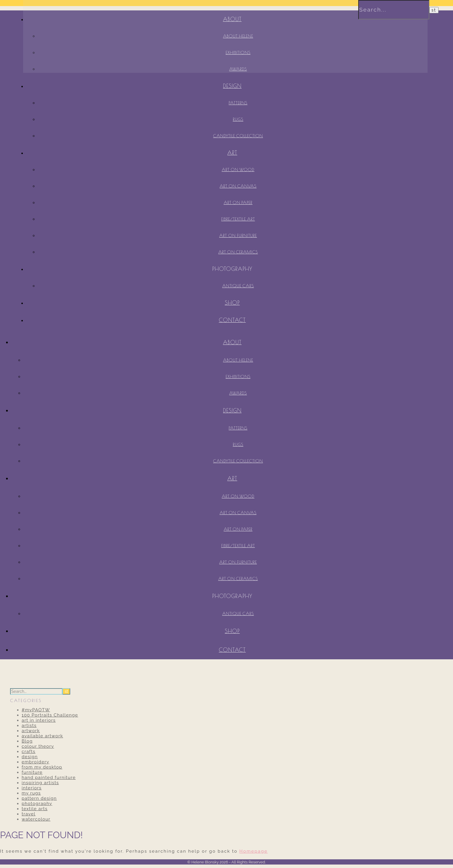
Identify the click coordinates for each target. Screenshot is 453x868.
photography (37, 804)
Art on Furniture (238, 235)
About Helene (238, 360)
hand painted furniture (49, 778)
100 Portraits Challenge (50, 715)
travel (29, 814)
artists (29, 726)
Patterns (238, 103)
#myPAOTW (36, 710)
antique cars (238, 286)
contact (232, 320)
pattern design (39, 798)
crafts (29, 752)
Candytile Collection (238, 136)
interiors (32, 788)
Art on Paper (238, 202)
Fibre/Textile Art (238, 219)
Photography (232, 269)
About (232, 342)
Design (232, 86)
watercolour (36, 819)
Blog (27, 741)
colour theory (38, 746)
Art (232, 153)
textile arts (35, 809)
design (30, 757)
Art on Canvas (238, 186)
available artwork (42, 736)
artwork (31, 731)
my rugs (31, 793)
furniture (32, 772)
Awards (238, 393)
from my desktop (42, 767)
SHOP (232, 303)
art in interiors (39, 720)
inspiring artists (40, 783)
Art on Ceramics (238, 252)
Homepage (254, 851)
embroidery (36, 762)
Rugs (238, 119)
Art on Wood (238, 170)
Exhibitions (238, 376)
